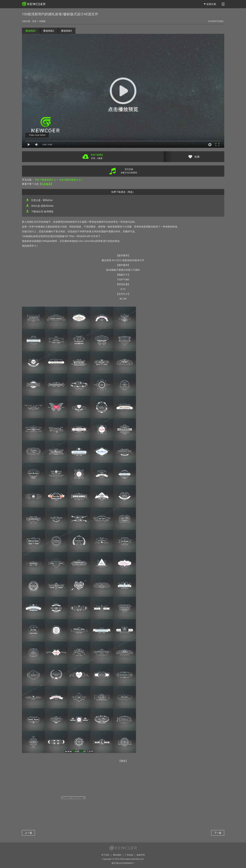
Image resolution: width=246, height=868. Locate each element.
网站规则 (117, 855)
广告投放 (129, 855)
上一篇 (28, 833)
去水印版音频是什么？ (71, 180)
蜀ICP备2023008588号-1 (123, 863)
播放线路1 (31, 31)
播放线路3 (67, 31)
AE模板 (42, 21)
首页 (34, 21)
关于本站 (105, 855)
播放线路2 (49, 31)
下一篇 (218, 833)
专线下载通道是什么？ (46, 180)
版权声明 (141, 855)
